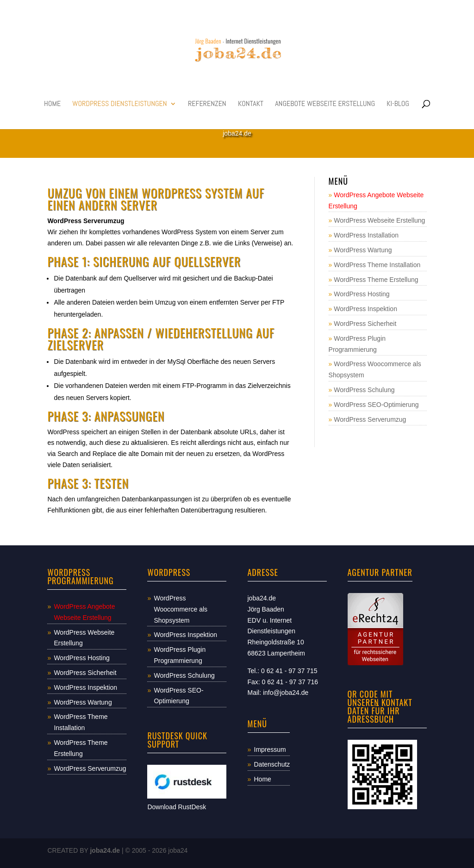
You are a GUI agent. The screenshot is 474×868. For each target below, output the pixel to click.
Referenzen (207, 104)
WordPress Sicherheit (365, 324)
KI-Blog (398, 104)
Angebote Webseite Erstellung (325, 104)
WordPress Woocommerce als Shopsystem (181, 609)
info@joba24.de (286, 693)
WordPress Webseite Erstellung (379, 220)
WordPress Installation (366, 235)
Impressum (270, 749)
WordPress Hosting (362, 294)
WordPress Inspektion (365, 309)
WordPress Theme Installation (377, 265)
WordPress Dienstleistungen (119, 104)
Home (52, 104)
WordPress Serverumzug (370, 419)
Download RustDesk (177, 807)
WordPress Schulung (364, 390)
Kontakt (251, 104)
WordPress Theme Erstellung (376, 280)
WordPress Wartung (363, 250)
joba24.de (105, 850)
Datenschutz (272, 764)
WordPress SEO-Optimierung (376, 405)
